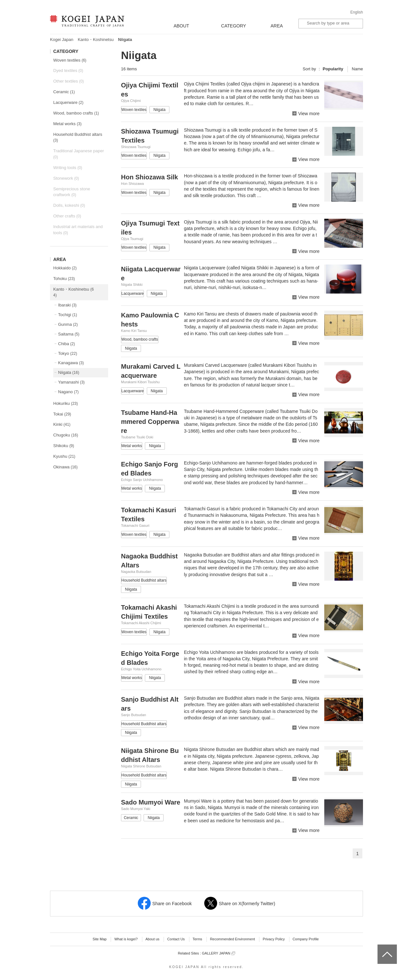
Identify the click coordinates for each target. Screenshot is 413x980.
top (380, 947)
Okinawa (65, 467)
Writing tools (68, 168)
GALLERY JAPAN (219, 953)
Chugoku (66, 435)
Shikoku (64, 446)
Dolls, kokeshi (69, 205)
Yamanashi (71, 382)
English (357, 12)
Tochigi (68, 315)
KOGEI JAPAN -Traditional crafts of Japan (87, 22)
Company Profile (306, 939)
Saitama (69, 334)
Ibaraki (67, 305)
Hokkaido (65, 268)
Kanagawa (71, 363)
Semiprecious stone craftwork (72, 192)
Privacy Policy (274, 939)
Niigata (69, 372)
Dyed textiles (68, 70)
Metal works (67, 124)
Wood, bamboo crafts (76, 113)
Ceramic (64, 92)
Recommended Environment (232, 939)
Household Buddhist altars (78, 137)
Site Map (100, 939)
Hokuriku (65, 403)
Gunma (68, 324)
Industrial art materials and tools (78, 230)
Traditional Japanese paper (79, 154)
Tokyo (68, 353)
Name (357, 69)
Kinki (62, 424)
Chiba (66, 344)
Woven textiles (70, 60)
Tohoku (64, 279)
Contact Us (176, 939)
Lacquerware (68, 102)
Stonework (66, 178)
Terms (197, 939)
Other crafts (67, 216)
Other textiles (69, 81)
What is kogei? (126, 939)
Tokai (62, 414)
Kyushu (64, 456)
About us (152, 939)
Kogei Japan (62, 40)
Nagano (68, 392)
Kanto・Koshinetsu (96, 40)
